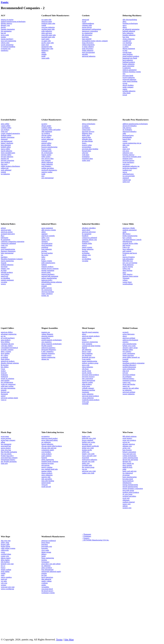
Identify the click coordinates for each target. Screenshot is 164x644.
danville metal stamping (90, 332)
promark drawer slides (130, 243)
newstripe (4, 267)
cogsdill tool (127, 41)
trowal (125, 95)
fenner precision (128, 355)
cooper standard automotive (10, 133)
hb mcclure (5, 365)
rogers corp (126, 382)
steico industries (47, 475)
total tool (4, 579)
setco (124, 272)
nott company (46, 160)
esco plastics (127, 351)
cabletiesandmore (88, 23)
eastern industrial (47, 139)
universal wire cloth (89, 471)
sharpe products (47, 473)
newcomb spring (128, 490)
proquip (44, 286)
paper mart (45, 45)
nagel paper (45, 39)
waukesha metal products (91, 400)
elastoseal (4, 139)
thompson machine (89, 390)
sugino (125, 89)
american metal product (50, 438)
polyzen (125, 373)
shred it (85, 257)
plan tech (126, 371)
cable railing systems (8, 548)
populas (44, 573)
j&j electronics (87, 35)
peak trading (5, 571)
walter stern (86, 160)
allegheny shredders (89, 228)
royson (125, 83)
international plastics (8, 460)
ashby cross (45, 238)
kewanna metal (128, 479)
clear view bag (6, 450)
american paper (47, 21)
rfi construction (47, 290)
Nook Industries (128, 265)
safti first (85, 153)
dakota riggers (6, 558)
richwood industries (129, 79)
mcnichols (86, 458)
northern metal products (131, 492)
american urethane (129, 338)
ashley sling (5, 543)
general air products (8, 361)
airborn (3, 228)
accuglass (85, 126)
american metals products (91, 336)
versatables (45, 587)
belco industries (128, 33)
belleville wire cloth (89, 438)
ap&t (124, 133)
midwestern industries (90, 460)
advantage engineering (9, 334)
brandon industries (129, 35)
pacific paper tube (48, 43)
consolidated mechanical (9, 348)
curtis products (47, 454)
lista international (47, 570)
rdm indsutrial (46, 579)
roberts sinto (5, 43)
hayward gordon (47, 253)
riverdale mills (87, 465)
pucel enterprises (47, 577)
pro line (44, 575)
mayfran (85, 251)
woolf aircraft (46, 487)
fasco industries (128, 249)
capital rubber (6, 126)
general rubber (46, 143)
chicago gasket (47, 135)
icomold (125, 359)
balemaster (5, 238)
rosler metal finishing (130, 81)
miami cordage (6, 570)
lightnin (44, 265)
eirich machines (47, 245)
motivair (4, 373)
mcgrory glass (87, 145)
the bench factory (47, 591)
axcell (84, 21)
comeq (125, 141)
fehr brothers (5, 562)
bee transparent (6, 444)
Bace (3, 236)
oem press (126, 164)
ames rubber (5, 124)
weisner (4, 585)
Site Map (69, 639)
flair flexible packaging (9, 452)
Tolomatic (126, 278)
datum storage (46, 552)
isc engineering (87, 33)
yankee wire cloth (88, 473)
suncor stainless (6, 577)
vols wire (4, 583)
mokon (3, 371)
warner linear (127, 282)
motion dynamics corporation (133, 488)
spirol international (89, 380)
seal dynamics (46, 166)
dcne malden (5, 353)
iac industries (46, 566)
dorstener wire (87, 444)
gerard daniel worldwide (90, 446)
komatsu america (128, 155)
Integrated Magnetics (49, 350)
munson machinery (48, 274)
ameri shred (86, 230)
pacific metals (87, 373)
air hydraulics (127, 130)
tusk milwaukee (128, 259)
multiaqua (4, 375)
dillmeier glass (87, 133)
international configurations (92, 29)
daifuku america (6, 23)
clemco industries (129, 39)
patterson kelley (47, 280)
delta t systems (6, 351)
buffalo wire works (129, 346)
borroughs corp (47, 546)
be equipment (6, 240)
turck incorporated (88, 52)
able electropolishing (130, 20)
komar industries (88, 249)
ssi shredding (5, 278)
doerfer (3, 27)
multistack (4, 377)
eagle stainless (46, 456)
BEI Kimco (127, 234)
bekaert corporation (129, 452)
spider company (128, 87)
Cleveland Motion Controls (132, 240)
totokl (43, 56)
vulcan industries (88, 398)
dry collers (5, 355)
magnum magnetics (48, 353)
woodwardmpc (128, 284)
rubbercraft (5, 168)
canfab (44, 25)
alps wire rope (6, 541)
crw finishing (127, 43)
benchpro (45, 544)
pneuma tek (5, 159)
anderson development (130, 340)
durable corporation (8, 137)
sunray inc (126, 386)
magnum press (128, 159)
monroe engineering (48, 357)
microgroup (45, 465)
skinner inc (45, 359)
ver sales (4, 581)
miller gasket (46, 157)
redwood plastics (128, 378)
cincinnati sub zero (7, 344)
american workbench (49, 541)
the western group (88, 467)
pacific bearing (128, 267)
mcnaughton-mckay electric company (95, 41)
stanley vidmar (47, 581)
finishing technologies (130, 23)
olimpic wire (5, 269)
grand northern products (131, 56)
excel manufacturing (8, 249)
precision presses (128, 160)
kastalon (125, 361)
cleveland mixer (47, 243)
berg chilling (5, 342)
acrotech (126, 332)
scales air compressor (8, 384)
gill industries (87, 350)
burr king (126, 37)
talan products (87, 384)
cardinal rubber (6, 128)
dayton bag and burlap (130, 460)
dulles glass (86, 135)
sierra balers (5, 274)
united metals (46, 483)
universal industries (89, 56)
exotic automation (129, 353)
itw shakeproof (128, 473)
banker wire (86, 436)
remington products (129, 380)
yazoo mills (45, 58)
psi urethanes (127, 377)
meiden (3, 37)
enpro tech (126, 149)
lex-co (3, 566)
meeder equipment (48, 270)
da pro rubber (46, 137)
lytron (3, 369)
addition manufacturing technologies (135, 124)
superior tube (46, 477)
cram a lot (4, 245)
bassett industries (47, 444)
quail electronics (88, 49)
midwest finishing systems (132, 72)
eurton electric (87, 27)
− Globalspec (87, 536)
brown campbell (88, 440)
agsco (125, 25)
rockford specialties (129, 496)
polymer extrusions (7, 160)
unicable (85, 54)
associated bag (6, 446)
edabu (43, 52)
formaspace (45, 562)
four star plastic (6, 454)
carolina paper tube (48, 29)
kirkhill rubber (6, 147)
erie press (126, 151)
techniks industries (129, 91)
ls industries (127, 68)
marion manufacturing (130, 485)
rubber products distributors (10, 166)
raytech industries (129, 77)
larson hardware (128, 481)
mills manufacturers (48, 263)
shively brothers (128, 85)
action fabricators (129, 334)
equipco (4, 247)
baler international (7, 253)
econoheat (4, 357)
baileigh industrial (129, 31)
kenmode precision (89, 357)
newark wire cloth (88, 461)
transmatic (86, 392)
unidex (44, 585)
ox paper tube (46, 41)
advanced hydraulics (130, 126)
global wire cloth (88, 448)
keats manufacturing (130, 477)
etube (124, 469)
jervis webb (5, 35)
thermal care (5, 392)
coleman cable (87, 25)
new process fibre (47, 159)
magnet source (46, 355)
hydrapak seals (47, 151)
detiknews (45, 50)
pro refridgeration (7, 382)
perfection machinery (130, 168)
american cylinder (129, 228)
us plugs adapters (88, 47)
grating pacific (87, 450)
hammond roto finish (130, 58)
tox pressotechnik (129, 176)
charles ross (45, 240)
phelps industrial (47, 162)
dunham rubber (6, 135)
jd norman (126, 475)
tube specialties (47, 479)
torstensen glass (87, 159)
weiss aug (85, 402)
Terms (59, 639)
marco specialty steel (89, 456)
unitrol (3, 396)
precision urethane (129, 375)
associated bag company (9, 458)
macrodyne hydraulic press (132, 157)
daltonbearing (127, 241)
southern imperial (129, 502)
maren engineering (7, 261)
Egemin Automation (8, 29)
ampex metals (87, 338)
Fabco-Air (126, 247)
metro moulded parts (8, 153)
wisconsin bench (47, 589)
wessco (3, 284)
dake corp (126, 145)
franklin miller (87, 243)
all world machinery (8, 338)
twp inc (85, 469)
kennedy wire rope (7, 564)
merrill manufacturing (130, 487)
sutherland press (128, 174)
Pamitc (5, 2)
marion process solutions (50, 269)
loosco (3, 568)
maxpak (4, 263)
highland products (129, 62)
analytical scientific (48, 236)
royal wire (126, 498)
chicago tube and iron (49, 448)
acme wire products (129, 440)
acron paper (5, 436)
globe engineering (48, 460)
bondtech (85, 236)
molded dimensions (129, 367)
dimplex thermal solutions (10, 363)
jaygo (43, 259)
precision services (88, 131)
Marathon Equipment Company (12, 259)
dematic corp (5, 25)
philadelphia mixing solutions (52, 282)
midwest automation (130, 70)
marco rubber (5, 149)
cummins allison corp (89, 240)
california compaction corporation (13, 241)
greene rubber (46, 145)
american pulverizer (89, 232)
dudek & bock (127, 467)
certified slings (6, 554)
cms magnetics (47, 342)
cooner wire (5, 556)
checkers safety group (130, 348)
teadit (43, 174)
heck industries (128, 60)
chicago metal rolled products (52, 446)
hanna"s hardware (7, 143)
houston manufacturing (49, 147)
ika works (45, 255)
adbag (3, 442)
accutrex (44, 124)
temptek (4, 390)
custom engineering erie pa (132, 143)
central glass (86, 130)
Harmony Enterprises (8, 251)
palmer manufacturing (49, 278)
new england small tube (50, 469)
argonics (126, 342)
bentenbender (127, 137)
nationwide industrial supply (51, 571)
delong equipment (129, 49)
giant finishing (128, 54)
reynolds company (7, 350)
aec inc (3, 336)
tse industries (5, 174)
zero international (47, 178)
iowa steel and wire (129, 454)
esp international (7, 141)
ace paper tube (46, 20)
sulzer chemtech (47, 294)
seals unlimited (6, 170)
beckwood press (128, 135)
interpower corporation (90, 31)
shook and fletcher (129, 384)
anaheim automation (130, 230)
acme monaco (127, 438)
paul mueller (5, 380)
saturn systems (87, 247)
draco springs (127, 465)
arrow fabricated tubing (49, 440)
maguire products (47, 267)
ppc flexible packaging (9, 461)
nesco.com (86, 365)
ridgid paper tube (47, 49)
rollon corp (126, 269)
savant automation (7, 45)
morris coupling (47, 467)
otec (124, 74)
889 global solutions (130, 436)
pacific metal (87, 371)
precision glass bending (90, 149)
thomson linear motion (130, 276)
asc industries (46, 442)
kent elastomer (6, 145)
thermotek (4, 394)
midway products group (90, 363)
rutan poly (4, 463)
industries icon (128, 153)
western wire (127, 508)
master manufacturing (90, 361)
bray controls (127, 238)
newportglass (87, 147)
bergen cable (5, 544)
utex (43, 176)
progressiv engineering (90, 342)
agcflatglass (86, 128)
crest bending (46, 452)
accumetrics (45, 436)
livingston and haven (130, 253)
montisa (44, 560)
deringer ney (127, 461)
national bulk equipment (50, 276)
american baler (6, 230)
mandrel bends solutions (50, 461)
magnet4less (46, 338)
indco (43, 257)
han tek (3, 33)
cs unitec (126, 47)
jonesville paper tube (49, 35)
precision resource (88, 377)
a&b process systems (49, 230)
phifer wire (86, 463)
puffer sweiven (47, 288)
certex (3, 552)
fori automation (6, 31)
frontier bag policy (7, 456)
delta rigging (5, 560)
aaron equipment (47, 228)
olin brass (85, 369)
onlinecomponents (88, 45)
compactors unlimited (8, 243)
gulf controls (127, 251)
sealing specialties (48, 168)
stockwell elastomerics (49, 170)
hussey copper (46, 149)
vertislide (85, 404)
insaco (84, 143)
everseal (44, 141)
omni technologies (129, 369)
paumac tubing (47, 471)
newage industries (7, 157)
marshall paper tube (48, 37)
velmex (125, 280)
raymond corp (6, 49)
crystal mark (127, 45)
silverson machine (48, 292)
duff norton (126, 245)
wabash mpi (127, 180)
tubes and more (47, 33)
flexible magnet (47, 346)
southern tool (127, 170)
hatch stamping (87, 353)
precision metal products (90, 375)
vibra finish (127, 93)
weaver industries (129, 394)
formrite (44, 458)
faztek (44, 556)
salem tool (126, 182)
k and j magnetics (47, 351)
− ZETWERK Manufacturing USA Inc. (96, 540)
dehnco (44, 554)
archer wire (126, 448)
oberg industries (88, 367)
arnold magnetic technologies (52, 340)
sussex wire (127, 504)
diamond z (86, 241)
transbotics (5, 50)
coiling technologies (130, 456)
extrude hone (127, 52)
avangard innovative (8, 234)
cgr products (5, 130)
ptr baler (4, 270)
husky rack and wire (130, 471)
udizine (125, 506)
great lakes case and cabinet (51, 564)
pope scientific (46, 284)
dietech (85, 348)
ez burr (125, 50)
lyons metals (86, 359)
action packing (6, 438)
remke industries (88, 50)
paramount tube (47, 47)
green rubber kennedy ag (131, 357)
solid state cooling (7, 386)
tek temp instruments (8, 388)
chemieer (45, 241)
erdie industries (47, 31)
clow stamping (87, 344)
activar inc (126, 442)
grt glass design (87, 141)
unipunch (126, 178)
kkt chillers (5, 367)
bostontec (45, 548)
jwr (2, 255)
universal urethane (129, 392)
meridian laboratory (129, 365)
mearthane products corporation (134, 363)
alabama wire (127, 446)
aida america (127, 128)
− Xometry (86, 538)
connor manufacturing (130, 458)
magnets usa (46, 332)
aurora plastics (6, 448)
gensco (84, 245)
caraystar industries (48, 27)
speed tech (4, 276)
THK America (127, 274)
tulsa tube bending (48, 481)
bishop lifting (5, 546)
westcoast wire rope (8, 587)
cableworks (5, 550)
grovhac (44, 251)
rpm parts (4, 164)
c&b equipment (47, 131)
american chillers (7, 332)
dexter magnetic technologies (51, 344)
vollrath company (88, 388)
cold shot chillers (7, 346)
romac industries (47, 164)
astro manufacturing (129, 344)
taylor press (86, 386)
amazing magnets (47, 336)
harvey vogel (87, 351)
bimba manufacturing (130, 236)
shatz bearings (127, 270)
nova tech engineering (8, 41)
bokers (84, 340)
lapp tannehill (87, 39)
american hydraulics (130, 131)
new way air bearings (130, 263)
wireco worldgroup (7, 589)
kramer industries (129, 64)
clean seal (4, 131)
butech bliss (127, 139)
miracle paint (46, 272)
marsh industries (7, 151)
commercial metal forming (91, 346)
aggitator (44, 234)
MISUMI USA (128, 261)
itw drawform (87, 355)
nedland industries (7, 265)
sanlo (3, 575)
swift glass (86, 155)
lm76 (124, 255)
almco (125, 27)
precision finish (128, 76)
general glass (87, 137)
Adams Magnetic (47, 334)
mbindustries (127, 483)
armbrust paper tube (48, 23)
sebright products (7, 272)
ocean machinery (128, 162)
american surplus (7, 232)
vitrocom (45, 485)
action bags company (8, 440)
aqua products (6, 340)
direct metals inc (128, 463)
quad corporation (128, 66)
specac (125, 172)
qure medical (5, 162)
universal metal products (90, 396)
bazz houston (127, 450)
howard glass (87, 151)
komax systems (47, 261)
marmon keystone (48, 463)
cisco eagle (45, 550)
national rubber (6, 155)
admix (44, 232)
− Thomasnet (87, 534)
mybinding (86, 253)
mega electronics (88, 43)
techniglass (86, 157)
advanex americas (129, 444)
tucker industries (88, 394)
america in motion (7, 20)
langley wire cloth (88, 454)
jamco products (47, 568)
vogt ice (4, 400)
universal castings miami (9, 398)
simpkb (44, 54)
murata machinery (7, 39)
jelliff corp (86, 452)
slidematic (126, 500)
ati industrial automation (131, 29)
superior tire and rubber (131, 388)
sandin (3, 573)
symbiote (45, 583)
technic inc (45, 296)
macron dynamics (129, 257)
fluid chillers (5, 359)
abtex (124, 21)
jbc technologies (47, 153)
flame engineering (48, 558)
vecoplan (4, 282)
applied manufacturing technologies (13, 21)
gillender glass (87, 139)
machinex (4, 257)
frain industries (47, 249)
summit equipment (7, 280)
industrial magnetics (48, 348)
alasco (125, 336)
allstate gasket (46, 126)
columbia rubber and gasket (51, 130)
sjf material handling (8, 47)
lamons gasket (46, 155)
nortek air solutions (8, 378)
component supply (48, 450)
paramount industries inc (131, 166)
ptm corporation (88, 378)
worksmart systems (48, 593)
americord (86, 20)
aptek (124, 232)
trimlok (3, 172)
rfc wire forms (128, 494)
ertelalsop (45, 247)
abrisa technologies (89, 124)
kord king (85, 37)
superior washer (47, 172)
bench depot (46, 543)
